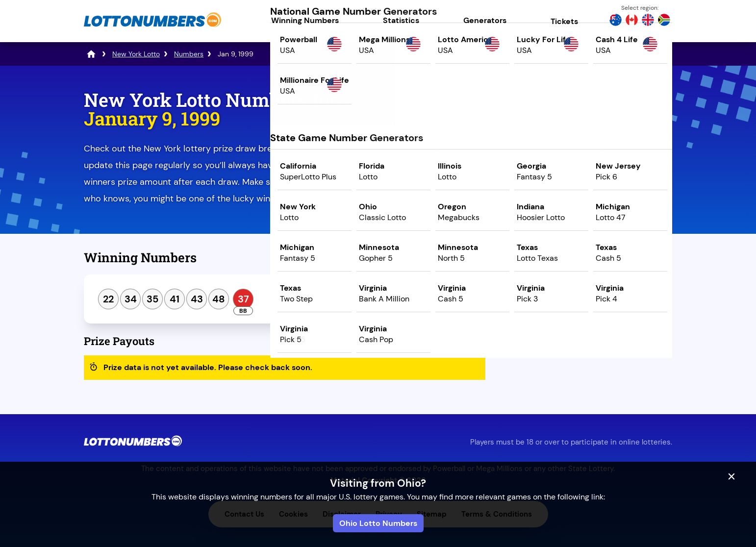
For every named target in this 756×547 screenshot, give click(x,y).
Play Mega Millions (586, 175)
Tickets (564, 21)
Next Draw (631, 261)
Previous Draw (541, 261)
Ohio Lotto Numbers (378, 523)
